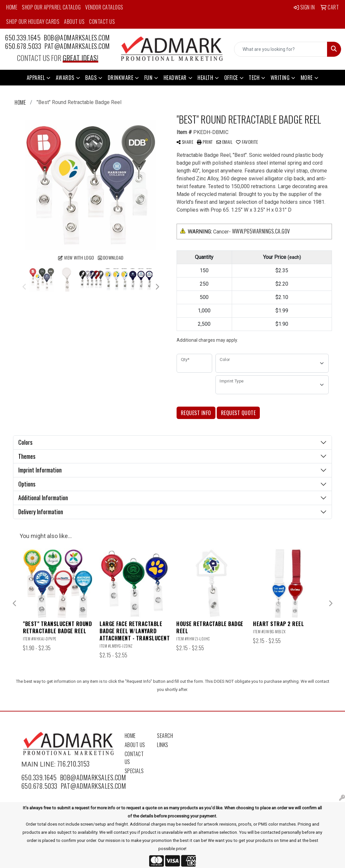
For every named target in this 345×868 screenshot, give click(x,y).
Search (165, 736)
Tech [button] (254, 78)
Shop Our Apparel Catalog (51, 7)
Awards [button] (65, 78)
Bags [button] (91, 78)
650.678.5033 (23, 46)
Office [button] (231, 78)
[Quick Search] (281, 49)
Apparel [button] (36, 78)
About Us (74, 22)
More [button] (307, 78)
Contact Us (102, 22)
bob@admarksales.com (77, 37)
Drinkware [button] (121, 78)
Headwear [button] (175, 78)
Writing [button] (280, 78)
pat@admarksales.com (77, 46)
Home (12, 7)
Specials (134, 771)
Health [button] (205, 78)
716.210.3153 (73, 764)
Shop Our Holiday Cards (33, 22)
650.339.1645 (23, 37)
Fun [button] (149, 78)
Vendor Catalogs (104, 7)
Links (163, 745)
